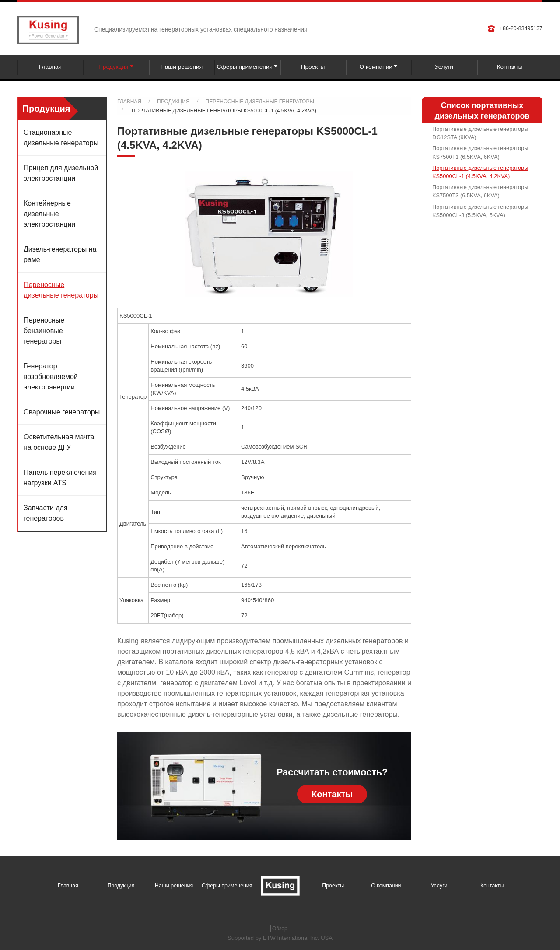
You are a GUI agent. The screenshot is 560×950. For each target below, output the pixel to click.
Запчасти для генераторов (46, 513)
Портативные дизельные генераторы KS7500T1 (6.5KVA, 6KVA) (480, 152)
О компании (386, 886)
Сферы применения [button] (245, 67)
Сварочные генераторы (62, 412)
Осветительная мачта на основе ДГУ (59, 442)
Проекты (313, 67)
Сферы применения (227, 886)
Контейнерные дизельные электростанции (49, 214)
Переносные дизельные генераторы (260, 102)
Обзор (280, 929)
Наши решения (182, 67)
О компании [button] (376, 67)
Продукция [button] (113, 67)
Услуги (444, 67)
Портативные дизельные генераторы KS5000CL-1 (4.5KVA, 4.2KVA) (480, 172)
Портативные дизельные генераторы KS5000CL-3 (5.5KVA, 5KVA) (480, 211)
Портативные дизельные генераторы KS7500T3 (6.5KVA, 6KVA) (480, 191)
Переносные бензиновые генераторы (44, 331)
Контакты (509, 67)
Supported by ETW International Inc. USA (280, 938)
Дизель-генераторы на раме (60, 254)
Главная (50, 67)
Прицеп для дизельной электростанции (61, 173)
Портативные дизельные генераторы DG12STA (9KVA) (480, 133)
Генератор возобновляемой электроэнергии (51, 377)
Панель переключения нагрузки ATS (60, 478)
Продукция (173, 102)
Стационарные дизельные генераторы (61, 138)
